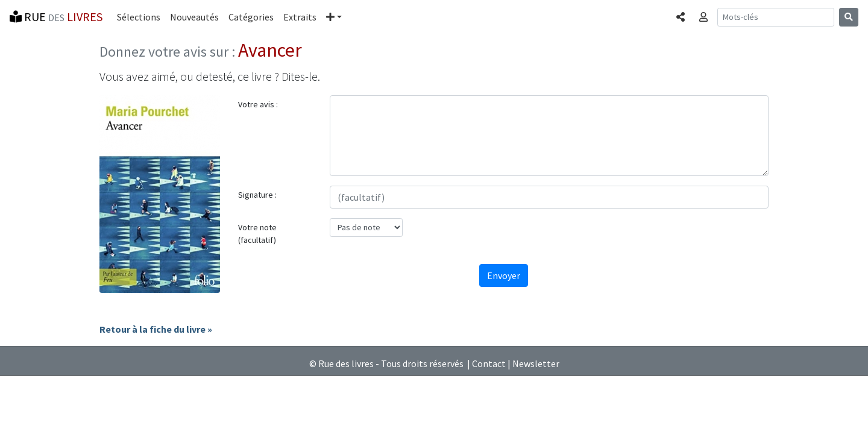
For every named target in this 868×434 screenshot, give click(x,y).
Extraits (300, 17)
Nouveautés (194, 17)
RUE (56, 17)
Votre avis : (258, 104)
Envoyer (504, 275)
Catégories (251, 17)
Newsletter (536, 363)
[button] (334, 17)
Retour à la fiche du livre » (156, 329)
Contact (489, 363)
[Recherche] (776, 17)
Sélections (139, 17)
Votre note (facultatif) (257, 234)
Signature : (257, 195)
